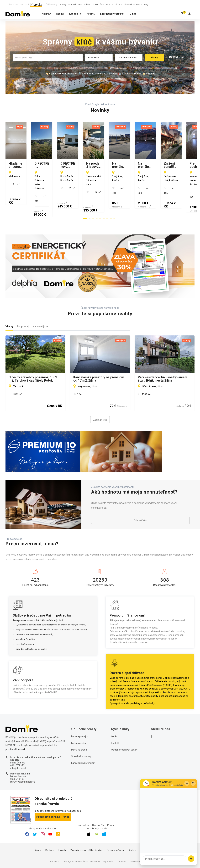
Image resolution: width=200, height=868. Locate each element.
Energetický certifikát (112, 14)
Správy (63, 4)
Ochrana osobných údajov (124, 730)
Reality (60, 14)
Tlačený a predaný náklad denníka (86, 831)
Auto (80, 4)
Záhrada (118, 4)
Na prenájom (40, 307)
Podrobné (177, 57)
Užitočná (128, 4)
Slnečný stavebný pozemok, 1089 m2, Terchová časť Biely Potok (33, 359)
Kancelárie (75, 14)
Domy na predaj (79, 730)
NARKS (91, 14)
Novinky (46, 14)
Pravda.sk (168, 673)
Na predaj (23, 307)
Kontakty (50, 831)
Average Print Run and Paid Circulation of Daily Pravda (88, 842)
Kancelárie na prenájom (83, 743)
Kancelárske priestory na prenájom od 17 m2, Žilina (99, 359)
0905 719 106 (17, 759)
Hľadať (154, 58)
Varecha (109, 4)
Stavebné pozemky (81, 737)
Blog (146, 4)
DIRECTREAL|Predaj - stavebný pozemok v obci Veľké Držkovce (97, 165)
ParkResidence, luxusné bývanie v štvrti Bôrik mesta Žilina (162, 359)
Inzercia (62, 831)
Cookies (122, 842)
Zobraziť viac (100, 400)
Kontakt (115, 723)
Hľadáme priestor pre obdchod (31, 164)
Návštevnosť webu (116, 831)
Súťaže (132, 831)
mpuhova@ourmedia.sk (23, 762)
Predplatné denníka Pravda (53, 797)
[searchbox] (48, 57)
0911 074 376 (17, 746)
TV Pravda (138, 4)
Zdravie (95, 4)
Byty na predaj (79, 723)
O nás (133, 14)
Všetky (9, 307)
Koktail (87, 4)
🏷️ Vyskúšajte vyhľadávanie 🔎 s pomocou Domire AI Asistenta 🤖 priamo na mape (93, 74)
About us (54, 842)
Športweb (72, 4)
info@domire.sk (18, 748)
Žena (102, 4)
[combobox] (48, 58)
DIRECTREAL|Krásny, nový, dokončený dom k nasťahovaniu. (162, 165)
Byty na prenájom (80, 717)
